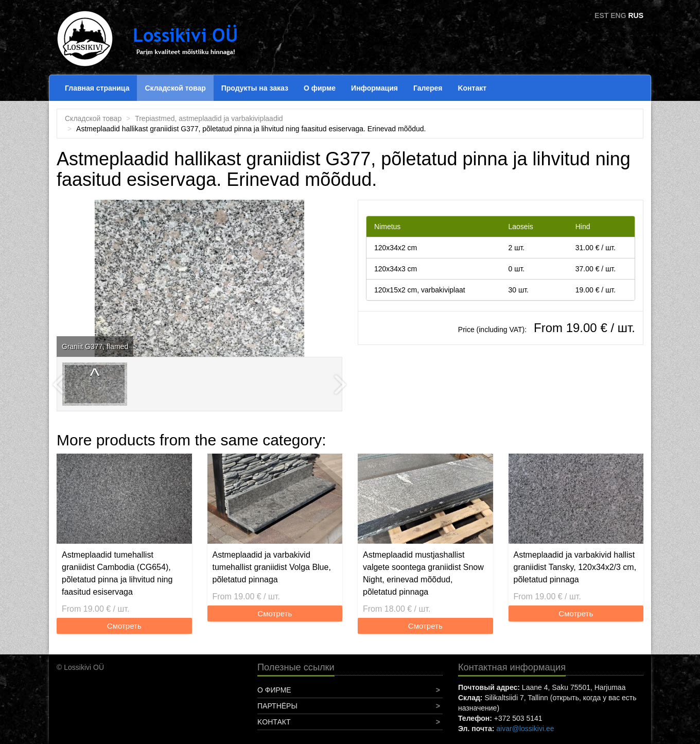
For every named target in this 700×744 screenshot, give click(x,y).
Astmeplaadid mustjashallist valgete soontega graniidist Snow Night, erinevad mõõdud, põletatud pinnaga (423, 573)
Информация (374, 88)
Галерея (428, 88)
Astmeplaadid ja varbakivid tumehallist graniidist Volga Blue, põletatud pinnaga (272, 567)
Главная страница (97, 88)
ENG (618, 15)
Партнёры (277, 706)
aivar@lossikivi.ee (525, 729)
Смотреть (124, 626)
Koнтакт (472, 88)
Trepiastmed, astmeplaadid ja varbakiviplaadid (209, 118)
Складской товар (175, 88)
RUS (636, 15)
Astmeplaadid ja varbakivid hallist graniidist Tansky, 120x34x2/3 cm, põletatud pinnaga (575, 567)
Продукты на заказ (255, 88)
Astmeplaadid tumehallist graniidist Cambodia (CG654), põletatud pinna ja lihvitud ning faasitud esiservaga (117, 573)
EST (601, 15)
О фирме (320, 88)
